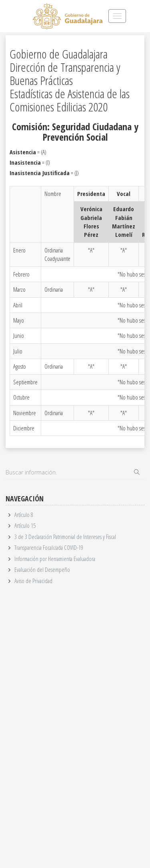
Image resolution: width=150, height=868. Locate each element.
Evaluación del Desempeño (42, 569)
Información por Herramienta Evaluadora (55, 559)
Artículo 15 (25, 525)
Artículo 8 (24, 515)
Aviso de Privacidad (33, 581)
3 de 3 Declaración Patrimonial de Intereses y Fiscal (65, 537)
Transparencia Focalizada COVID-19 (49, 547)
